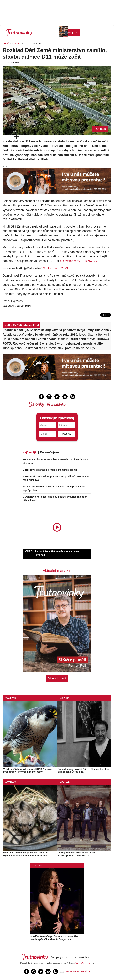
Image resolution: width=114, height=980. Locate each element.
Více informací (57, 678)
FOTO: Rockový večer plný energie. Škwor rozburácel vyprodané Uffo (53, 343)
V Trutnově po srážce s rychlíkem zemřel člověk (50, 470)
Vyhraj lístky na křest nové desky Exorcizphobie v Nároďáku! (77, 854)
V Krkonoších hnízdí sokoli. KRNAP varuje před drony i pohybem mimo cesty (27, 771)
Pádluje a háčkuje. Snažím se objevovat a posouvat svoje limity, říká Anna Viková (57, 330)
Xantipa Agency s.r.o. (84, 963)
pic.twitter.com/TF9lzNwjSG (78, 261)
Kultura (64, 698)
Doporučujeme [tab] (50, 452)
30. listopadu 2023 (55, 268)
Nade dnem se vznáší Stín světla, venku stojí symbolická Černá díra (83, 771)
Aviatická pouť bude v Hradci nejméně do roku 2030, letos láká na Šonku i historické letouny (57, 335)
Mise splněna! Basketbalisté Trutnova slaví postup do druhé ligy (49, 348)
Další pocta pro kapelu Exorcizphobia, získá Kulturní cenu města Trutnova (56, 339)
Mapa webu (72, 971)
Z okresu (17, 44)
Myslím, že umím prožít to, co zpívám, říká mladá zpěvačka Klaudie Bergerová (55, 938)
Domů (6, 44)
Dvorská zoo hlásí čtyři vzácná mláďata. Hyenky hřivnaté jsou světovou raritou (26, 854)
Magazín (73, 33)
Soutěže (65, 782)
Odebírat (66, 434)
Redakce (85, 971)
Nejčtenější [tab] (30, 452)
